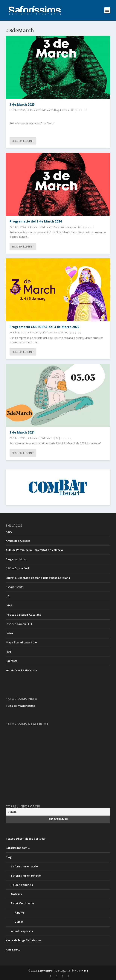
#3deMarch (34, 110)
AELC (9, 532)
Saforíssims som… (18, 848)
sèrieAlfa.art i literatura (22, 670)
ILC (8, 596)
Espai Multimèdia (22, 903)
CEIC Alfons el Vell (17, 568)
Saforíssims (45, 971)
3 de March (47, 110)
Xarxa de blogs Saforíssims (24, 940)
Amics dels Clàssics (18, 541)
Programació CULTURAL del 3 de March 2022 (44, 327)
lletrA (9, 633)
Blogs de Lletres (16, 559)
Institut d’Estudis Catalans (23, 615)
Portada (65, 110)
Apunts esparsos (22, 931)
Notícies (16, 894)
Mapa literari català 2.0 (21, 642)
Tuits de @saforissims (20, 706)
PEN (8, 652)
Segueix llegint (23, 141)
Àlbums (20, 913)
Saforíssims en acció (65, 227)
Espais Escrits (15, 587)
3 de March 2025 (22, 104)
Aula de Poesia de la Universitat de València (34, 550)
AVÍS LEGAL (13, 949)
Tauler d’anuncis (22, 885)
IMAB (9, 605)
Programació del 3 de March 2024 (36, 221)
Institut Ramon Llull (19, 624)
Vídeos (19, 922)
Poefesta (12, 661)
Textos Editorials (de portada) (26, 839)
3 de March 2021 (22, 432)
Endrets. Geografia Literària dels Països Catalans (38, 578)
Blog (57, 110)
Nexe (85, 971)
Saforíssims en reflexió (26, 876)
